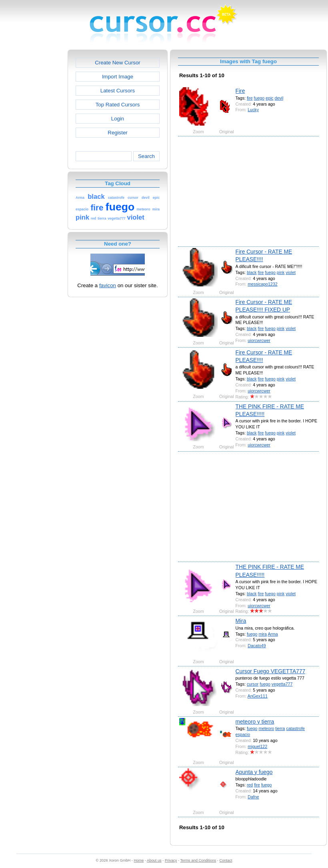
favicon (108, 285)
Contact (226, 860)
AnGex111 (258, 696)
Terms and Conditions (198, 860)
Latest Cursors (118, 91)
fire (250, 98)
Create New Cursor (118, 63)
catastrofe (295, 728)
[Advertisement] (33, 170)
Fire (240, 91)
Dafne (253, 797)
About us (154, 860)
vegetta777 (282, 684)
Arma (273, 634)
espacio (243, 734)
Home (139, 860)
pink (281, 272)
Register (117, 133)
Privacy (171, 860)
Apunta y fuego (254, 772)
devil (279, 98)
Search (146, 156)
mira (263, 634)
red (250, 785)
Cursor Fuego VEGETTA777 (271, 671)
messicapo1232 (262, 284)
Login (118, 119)
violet (291, 272)
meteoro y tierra (255, 722)
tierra (280, 728)
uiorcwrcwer (259, 340)
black (252, 272)
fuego (259, 98)
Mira (241, 621)
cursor (253, 684)
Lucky (253, 110)
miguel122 (257, 746)
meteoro (266, 728)
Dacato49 (257, 646)
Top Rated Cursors (118, 105)
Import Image (118, 77)
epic (269, 98)
